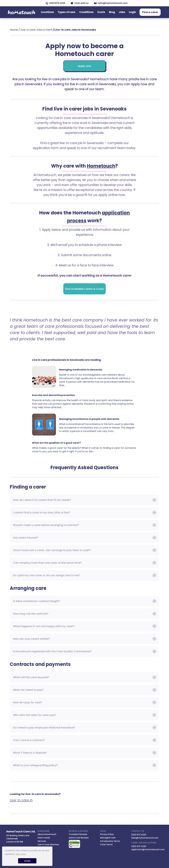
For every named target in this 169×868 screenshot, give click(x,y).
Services (42, 841)
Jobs (124, 13)
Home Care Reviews (79, 838)
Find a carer (150, 14)
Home (14, 30)
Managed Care (108, 838)
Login (133, 13)
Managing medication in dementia (44, 377)
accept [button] (27, 861)
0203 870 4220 (55, 3)
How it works (44, 838)
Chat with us (80, 3)
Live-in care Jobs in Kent (36, 30)
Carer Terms (106, 845)
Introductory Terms (110, 841)
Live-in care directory (48, 845)
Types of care (75, 13)
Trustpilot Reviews (78, 834)
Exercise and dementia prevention (54, 395)
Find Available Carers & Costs (84, 289)
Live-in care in (21, 800)
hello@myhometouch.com (111, 3)
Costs (106, 13)
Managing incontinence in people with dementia (44, 425)
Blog (115, 13)
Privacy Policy (107, 834)
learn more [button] (21, 854)
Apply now (84, 66)
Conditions (93, 13)
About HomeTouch (47, 834)
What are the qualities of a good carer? (56, 443)
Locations (58, 13)
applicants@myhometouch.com (148, 849)
